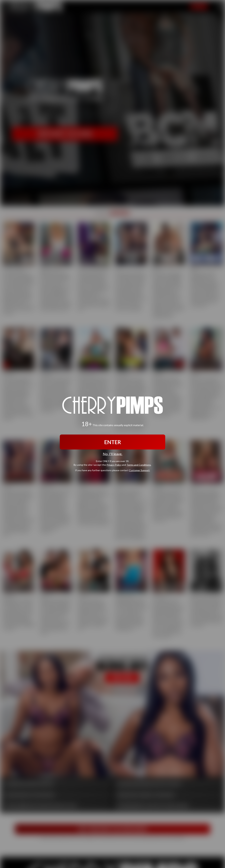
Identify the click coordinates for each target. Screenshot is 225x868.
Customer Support (139, 470)
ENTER (113, 442)
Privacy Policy (114, 465)
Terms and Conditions (139, 465)
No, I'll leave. (113, 454)
